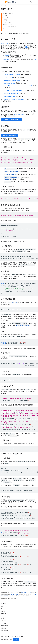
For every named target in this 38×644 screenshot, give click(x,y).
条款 (2, 636)
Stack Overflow (5, 626)
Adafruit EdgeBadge (10, 83)
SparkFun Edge (9, 77)
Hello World (4, 43)
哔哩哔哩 (3, 614)
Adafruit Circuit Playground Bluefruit (14, 91)
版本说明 (3, 623)
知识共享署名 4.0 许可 (26, 593)
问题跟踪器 (4, 621)
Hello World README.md (9, 135)
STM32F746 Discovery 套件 (12, 80)
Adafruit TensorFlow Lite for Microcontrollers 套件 (18, 86)
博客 (2, 606)
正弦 (26, 47)
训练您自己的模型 (19, 114)
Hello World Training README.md (12, 120)
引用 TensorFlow (5, 631)
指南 (6, 6)
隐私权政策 (8, 636)
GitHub (3, 609)
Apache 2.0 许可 (14, 594)
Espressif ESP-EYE (10, 96)
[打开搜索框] (31, 2)
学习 (2, 6)
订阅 (16, 639)
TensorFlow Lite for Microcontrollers (14, 99)
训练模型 (7, 55)
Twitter (3, 611)
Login (35, 2)
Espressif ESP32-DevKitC (12, 93)
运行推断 (7, 60)
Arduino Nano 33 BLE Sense (12, 75)
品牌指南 (3, 628)
